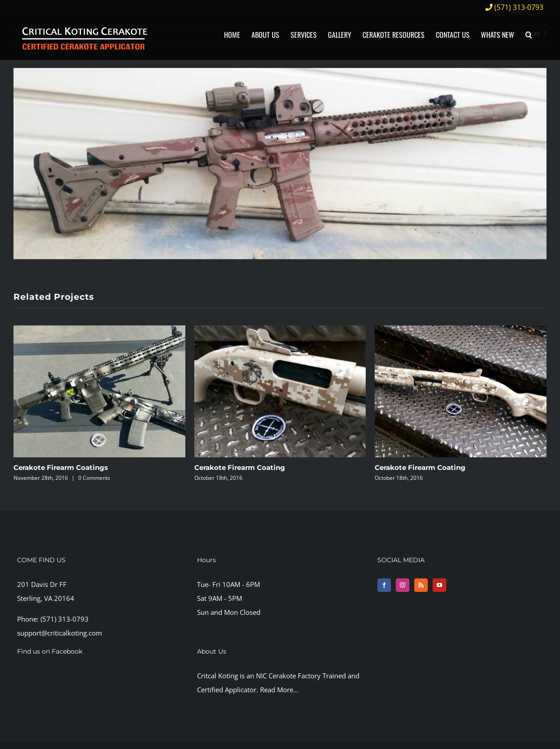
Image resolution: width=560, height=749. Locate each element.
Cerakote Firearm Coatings (61, 467)
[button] (529, 35)
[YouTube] (439, 585)
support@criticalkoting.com (60, 633)
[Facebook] (384, 585)
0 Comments (94, 478)
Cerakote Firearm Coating (240, 467)
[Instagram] (403, 585)
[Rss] (421, 585)
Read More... (279, 690)
